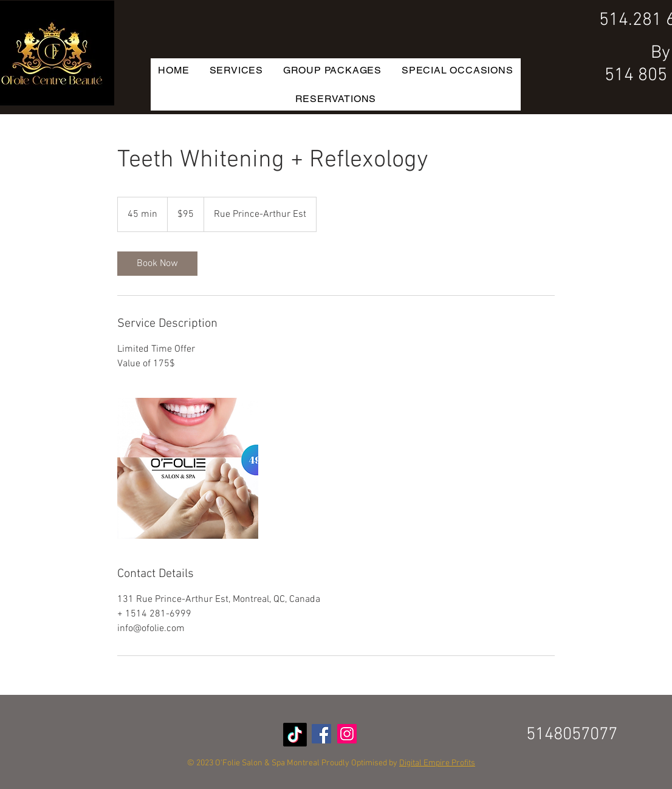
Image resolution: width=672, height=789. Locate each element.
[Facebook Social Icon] (321, 734)
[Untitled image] (188, 468)
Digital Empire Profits (437, 763)
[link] (157, 264)
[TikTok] (295, 735)
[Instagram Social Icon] (347, 734)
